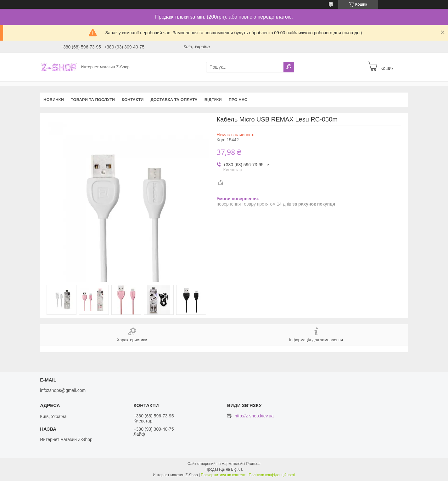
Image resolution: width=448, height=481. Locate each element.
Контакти (133, 100)
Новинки (54, 100)
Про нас (238, 100)
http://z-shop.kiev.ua (254, 416)
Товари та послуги (93, 100)
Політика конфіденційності (272, 475)
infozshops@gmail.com (63, 390)
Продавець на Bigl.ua (224, 469)
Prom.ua (253, 464)
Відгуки (213, 100)
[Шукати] (289, 67)
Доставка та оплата (174, 100)
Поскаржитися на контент (223, 475)
